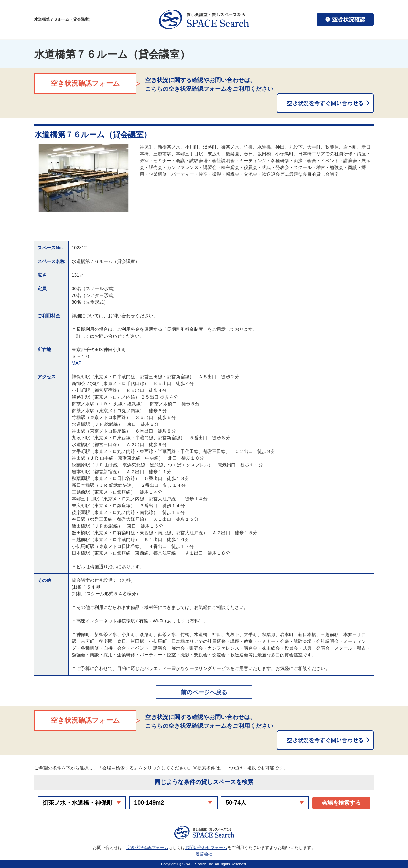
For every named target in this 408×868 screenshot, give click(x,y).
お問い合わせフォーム (206, 847)
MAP (77, 363)
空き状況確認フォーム (147, 847)
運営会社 (204, 854)
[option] (84, 178)
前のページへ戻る (204, 692)
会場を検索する (341, 803)
